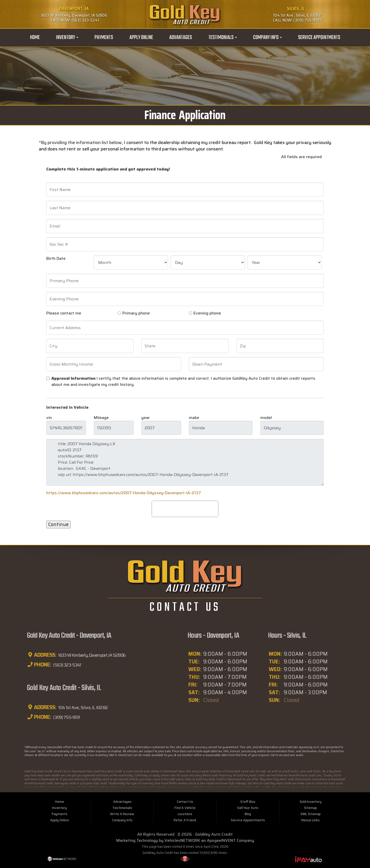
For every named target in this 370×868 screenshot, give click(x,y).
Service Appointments (319, 37)
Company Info (267, 37)
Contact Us (185, 801)
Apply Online (141, 37)
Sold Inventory (311, 801)
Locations (185, 813)
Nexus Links (311, 820)
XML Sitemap (311, 813)
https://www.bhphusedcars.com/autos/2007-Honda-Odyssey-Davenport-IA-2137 (124, 493)
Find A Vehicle (185, 807)
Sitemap (310, 807)
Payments (104, 37)
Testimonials (223, 37)
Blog (248, 813)
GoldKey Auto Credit (214, 834)
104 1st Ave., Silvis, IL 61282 (88, 707)
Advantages (181, 37)
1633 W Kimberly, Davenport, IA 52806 (98, 655)
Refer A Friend (185, 820)
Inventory (67, 37)
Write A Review (122, 813)
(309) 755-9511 (69, 717)
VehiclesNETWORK (182, 840)
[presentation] (185, 509)
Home (35, 37)
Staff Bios (248, 801)
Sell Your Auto (248, 807)
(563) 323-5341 (70, 665)
